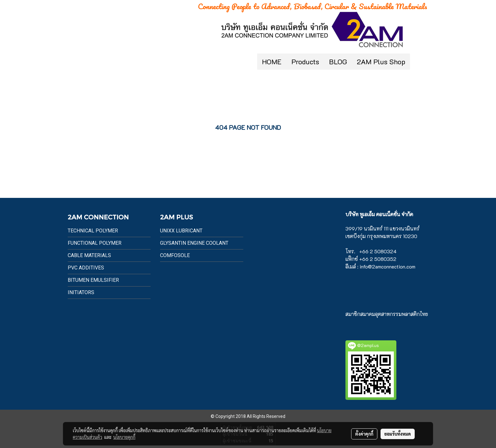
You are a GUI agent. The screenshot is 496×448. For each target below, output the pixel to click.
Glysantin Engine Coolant (194, 243)
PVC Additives (86, 268)
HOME (272, 62)
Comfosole (175, 255)
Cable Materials (89, 255)
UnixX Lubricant (181, 231)
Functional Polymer (95, 243)
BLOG (338, 62)
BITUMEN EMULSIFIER (93, 280)
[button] (419, 62)
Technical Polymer (93, 231)
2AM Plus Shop (381, 62)
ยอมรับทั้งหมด (398, 434)
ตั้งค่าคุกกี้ (364, 434)
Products (305, 62)
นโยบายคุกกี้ (124, 437)
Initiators (81, 292)
